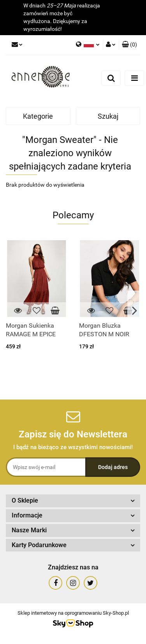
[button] (129, 45)
